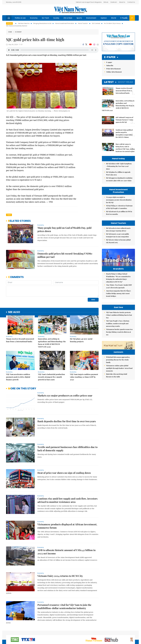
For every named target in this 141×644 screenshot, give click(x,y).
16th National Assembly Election (17, 26)
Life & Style (68, 18)
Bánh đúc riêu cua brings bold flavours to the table (117, 413)
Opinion (104, 18)
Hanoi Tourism (83, 23)
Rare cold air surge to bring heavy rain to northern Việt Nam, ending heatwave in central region (125, 148)
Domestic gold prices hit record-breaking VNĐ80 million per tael (65, 255)
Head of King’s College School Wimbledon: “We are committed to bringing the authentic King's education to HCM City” (118, 282)
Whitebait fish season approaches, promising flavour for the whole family (118, 398)
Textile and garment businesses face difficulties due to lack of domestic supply (67, 434)
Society (56, 18)
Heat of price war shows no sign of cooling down (64, 458)
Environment (91, 18)
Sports (79, 18)
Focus (9, 23)
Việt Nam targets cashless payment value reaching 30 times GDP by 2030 (84, 362)
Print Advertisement (113, 69)
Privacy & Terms (124, 632)
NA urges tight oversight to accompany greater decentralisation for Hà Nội (119, 200)
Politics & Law (20, 18)
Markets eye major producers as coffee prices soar (65, 380)
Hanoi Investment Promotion (65, 23)
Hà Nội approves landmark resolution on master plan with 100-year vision (119, 179)
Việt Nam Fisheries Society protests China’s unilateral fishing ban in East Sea (119, 339)
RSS (134, 632)
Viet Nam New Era (24, 23)
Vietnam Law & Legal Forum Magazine (89, 2)
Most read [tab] (126, 82)
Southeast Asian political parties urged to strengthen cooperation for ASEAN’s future (124, 134)
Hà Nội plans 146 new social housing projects (81, 325)
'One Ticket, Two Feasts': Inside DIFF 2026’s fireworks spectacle (119, 291)
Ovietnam (114, 2)
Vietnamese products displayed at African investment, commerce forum (67, 511)
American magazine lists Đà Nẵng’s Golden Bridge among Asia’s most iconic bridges (118, 298)
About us (103, 632)
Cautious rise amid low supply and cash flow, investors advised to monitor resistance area (67, 485)
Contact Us (131, 2)
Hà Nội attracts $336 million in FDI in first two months (119, 213)
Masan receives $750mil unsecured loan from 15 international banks (20, 325)
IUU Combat (96, 23)
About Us (122, 2)
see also (14, 297)
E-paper (110, 57)
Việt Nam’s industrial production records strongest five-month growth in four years (51, 362)
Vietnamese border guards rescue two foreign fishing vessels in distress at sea (119, 356)
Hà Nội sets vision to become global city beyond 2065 (118, 241)
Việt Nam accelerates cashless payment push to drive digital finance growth (18, 362)
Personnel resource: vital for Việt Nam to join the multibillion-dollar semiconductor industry (64, 591)
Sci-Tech (45, 18)
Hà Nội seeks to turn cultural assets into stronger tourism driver (118, 229)
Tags (9, 215)
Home (10, 32)
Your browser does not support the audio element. (52, 50)
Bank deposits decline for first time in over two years (67, 406)
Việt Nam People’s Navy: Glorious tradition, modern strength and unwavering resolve (118, 348)
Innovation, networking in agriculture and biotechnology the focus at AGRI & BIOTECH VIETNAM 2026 (52, 328)
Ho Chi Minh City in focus (112, 23)
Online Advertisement (114, 72)
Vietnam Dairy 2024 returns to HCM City (60, 561)
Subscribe (110, 65)
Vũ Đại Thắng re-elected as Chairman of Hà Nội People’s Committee (119, 207)
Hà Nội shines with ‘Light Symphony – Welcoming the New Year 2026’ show (119, 166)
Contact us (112, 632)
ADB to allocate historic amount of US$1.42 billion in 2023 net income (67, 537)
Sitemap (94, 632)
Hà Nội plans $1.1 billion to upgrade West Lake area (118, 173)
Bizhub (106, 2)
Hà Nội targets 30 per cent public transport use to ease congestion (118, 235)
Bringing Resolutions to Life (42, 23)
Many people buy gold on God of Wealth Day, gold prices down (64, 229)
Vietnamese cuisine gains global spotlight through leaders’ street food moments (119, 406)
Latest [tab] (109, 82)
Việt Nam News (70, 10)
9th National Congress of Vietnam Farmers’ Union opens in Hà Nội (124, 120)
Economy (34, 18)
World (114, 18)
